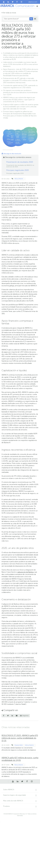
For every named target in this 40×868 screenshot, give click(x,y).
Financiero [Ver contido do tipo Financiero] (19, 745)
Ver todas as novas (9, 13)
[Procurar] (31, 19)
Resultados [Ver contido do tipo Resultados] (19, 179)
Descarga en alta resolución (11, 154)
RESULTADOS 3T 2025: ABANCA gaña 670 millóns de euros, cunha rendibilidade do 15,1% (20, 738)
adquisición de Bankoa (26, 572)
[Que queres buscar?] (16, 19)
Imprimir (24, 716)
